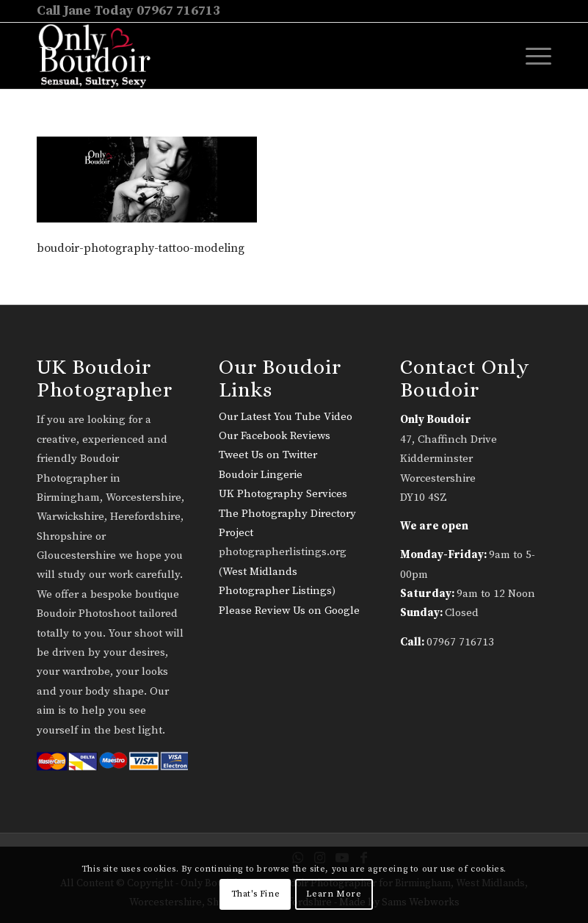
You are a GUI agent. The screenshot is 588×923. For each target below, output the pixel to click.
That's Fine (256, 894)
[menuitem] (531, 56)
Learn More (334, 894)
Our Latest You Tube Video (286, 417)
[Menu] (531, 56)
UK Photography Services (283, 494)
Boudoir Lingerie (261, 475)
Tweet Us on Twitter (268, 455)
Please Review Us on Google (289, 611)
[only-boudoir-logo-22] (101, 56)
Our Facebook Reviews (275, 436)
